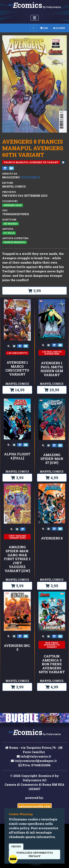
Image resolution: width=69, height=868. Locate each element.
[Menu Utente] (35, 18)
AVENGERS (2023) (13, 205)
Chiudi (16, 846)
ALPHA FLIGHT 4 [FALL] (17, 456)
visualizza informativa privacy (35, 854)
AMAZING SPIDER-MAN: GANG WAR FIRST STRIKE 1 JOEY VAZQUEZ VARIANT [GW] (17, 559)
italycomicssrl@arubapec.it (34, 761)
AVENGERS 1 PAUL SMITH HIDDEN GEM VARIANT (52, 369)
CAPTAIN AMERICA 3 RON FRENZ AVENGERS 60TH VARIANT (52, 664)
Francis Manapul (15, 242)
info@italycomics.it (34, 756)
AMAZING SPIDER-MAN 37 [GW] (52, 459)
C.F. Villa (9, 233)
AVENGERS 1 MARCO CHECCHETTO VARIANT (17, 368)
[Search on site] (33, 28)
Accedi (59, 28)
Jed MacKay (10, 224)
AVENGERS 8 (52, 538)
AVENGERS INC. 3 (17, 648)
